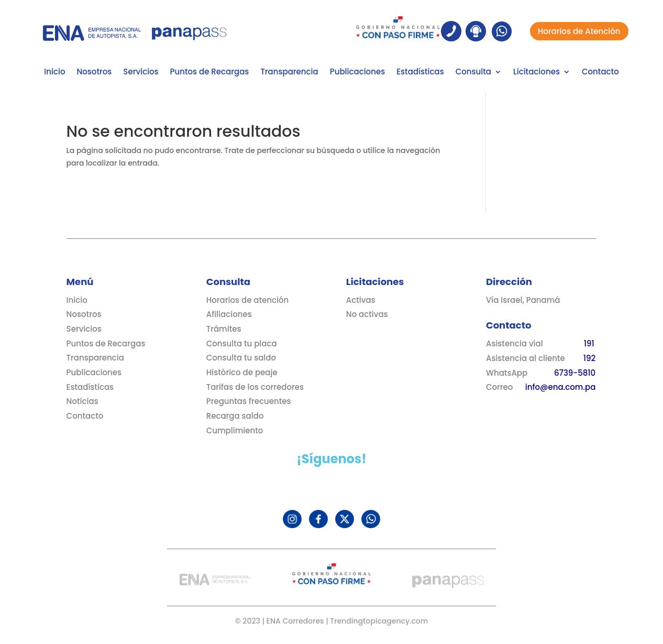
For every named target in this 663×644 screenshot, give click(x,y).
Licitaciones (537, 73)
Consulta (473, 73)
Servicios (141, 73)
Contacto (600, 73)
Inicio (54, 73)
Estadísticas (420, 73)
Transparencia (289, 73)
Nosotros (94, 73)
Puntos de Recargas (210, 73)
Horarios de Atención (579, 31)
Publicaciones (357, 73)
